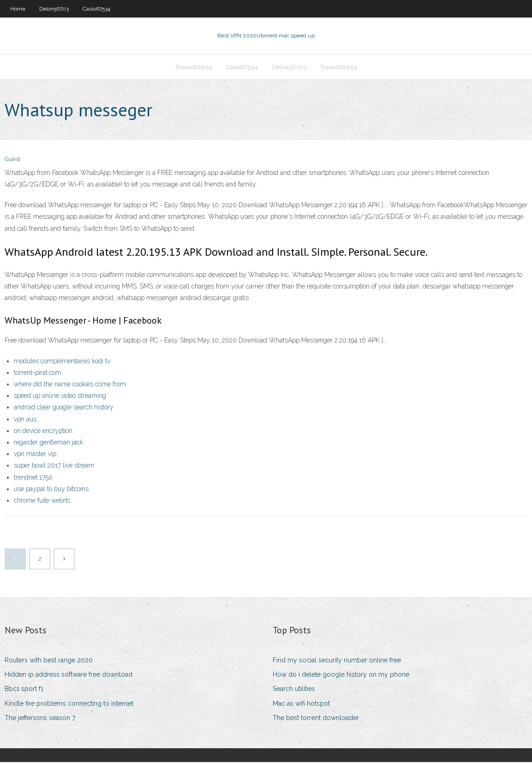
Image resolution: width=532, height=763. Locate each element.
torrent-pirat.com (38, 373)
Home (18, 9)
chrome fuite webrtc (42, 501)
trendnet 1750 (33, 478)
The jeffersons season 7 (40, 719)
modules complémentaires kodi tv (62, 362)
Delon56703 (54, 9)
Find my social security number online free (337, 661)
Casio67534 (96, 9)
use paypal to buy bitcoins (51, 490)
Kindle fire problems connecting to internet (69, 704)
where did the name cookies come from (70, 385)
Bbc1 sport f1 (24, 690)
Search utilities (294, 690)
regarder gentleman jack (48, 443)
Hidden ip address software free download (69, 675)
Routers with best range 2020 (49, 661)
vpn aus (25, 420)
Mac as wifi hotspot (301, 704)
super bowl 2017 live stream (54, 467)
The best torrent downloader (316, 719)
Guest (12, 160)
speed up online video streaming (60, 397)
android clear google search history (64, 409)
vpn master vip (35, 455)
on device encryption (43, 432)
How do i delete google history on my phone (341, 675)
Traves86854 (194, 68)
